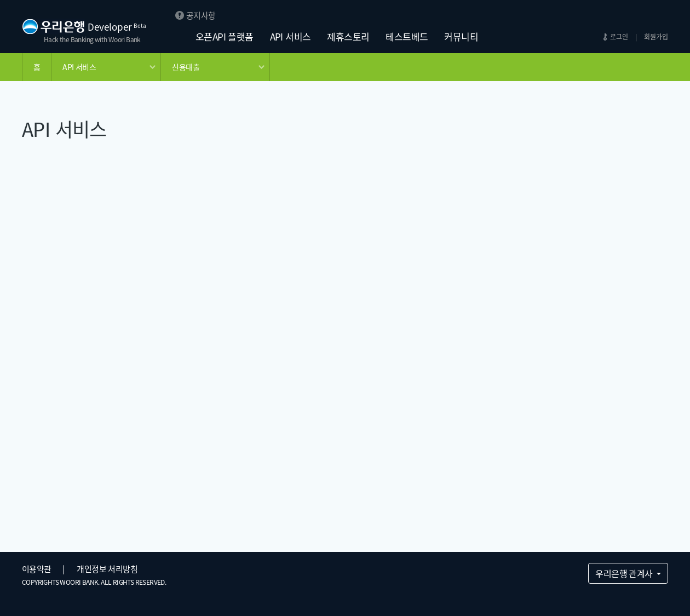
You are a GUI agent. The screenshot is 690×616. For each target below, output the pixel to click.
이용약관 (37, 569)
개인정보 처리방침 (107, 569)
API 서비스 (291, 36)
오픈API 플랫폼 (225, 36)
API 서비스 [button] (79, 67)
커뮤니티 (461, 36)
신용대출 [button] (186, 67)
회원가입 (656, 37)
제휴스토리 (348, 36)
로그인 (619, 37)
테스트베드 (407, 36)
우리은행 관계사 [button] (625, 573)
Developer (117, 27)
